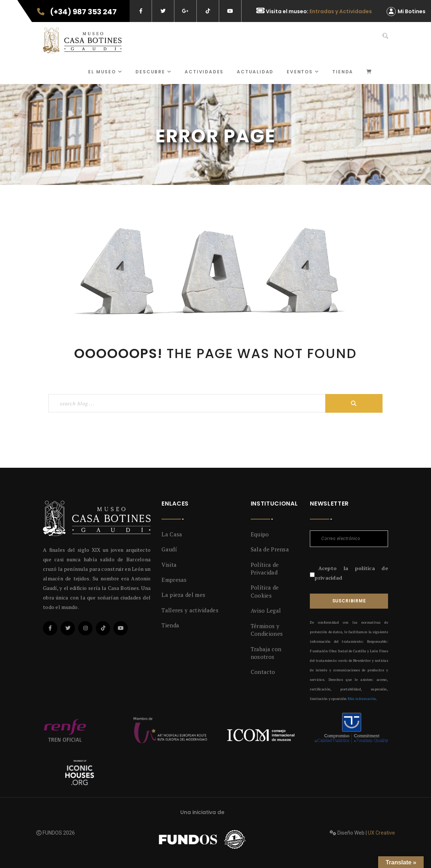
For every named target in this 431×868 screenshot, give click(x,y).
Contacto (263, 672)
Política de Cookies (265, 591)
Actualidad (255, 72)
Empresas (174, 580)
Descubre (153, 72)
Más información (362, 699)
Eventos (303, 72)
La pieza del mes (183, 595)
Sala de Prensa (270, 549)
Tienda (343, 72)
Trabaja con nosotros (266, 653)
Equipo (260, 534)
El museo (105, 72)
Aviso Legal (266, 610)
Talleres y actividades (190, 610)
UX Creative (381, 833)
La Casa (172, 534)
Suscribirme (349, 601)
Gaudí (169, 549)
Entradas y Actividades (341, 11)
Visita (169, 565)
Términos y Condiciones (267, 630)
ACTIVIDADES (204, 72)
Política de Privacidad (265, 568)
